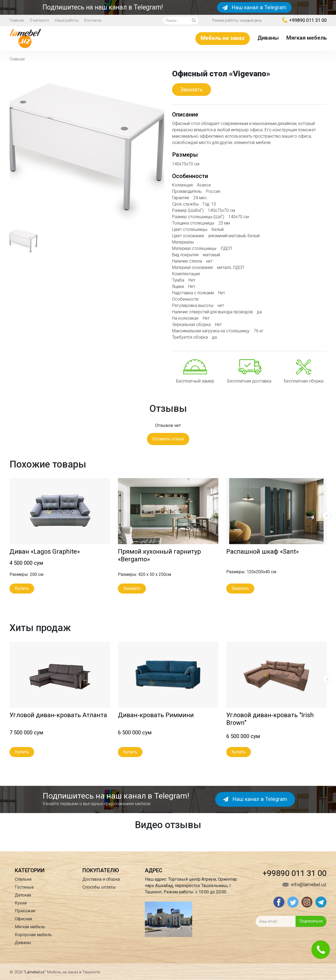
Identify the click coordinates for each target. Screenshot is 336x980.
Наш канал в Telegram (254, 7)
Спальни (23, 879)
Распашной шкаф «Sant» (263, 552)
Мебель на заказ (223, 38)
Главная (17, 20)
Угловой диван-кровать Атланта (58, 715)
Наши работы (67, 20)
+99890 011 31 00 (305, 20)
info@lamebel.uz (305, 885)
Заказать (192, 90)
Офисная (23, 919)
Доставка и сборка (101, 879)
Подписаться (311, 921)
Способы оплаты (99, 887)
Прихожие (25, 911)
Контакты (93, 20)
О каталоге (39, 20)
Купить (22, 588)
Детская (23, 895)
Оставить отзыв (168, 439)
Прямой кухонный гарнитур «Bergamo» (159, 555)
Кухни (21, 903)
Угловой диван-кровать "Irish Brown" (270, 719)
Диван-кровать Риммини (156, 715)
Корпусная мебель (33, 935)
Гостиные (24, 887)
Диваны (268, 38)
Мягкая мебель (307, 38)
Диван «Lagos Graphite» (45, 552)
